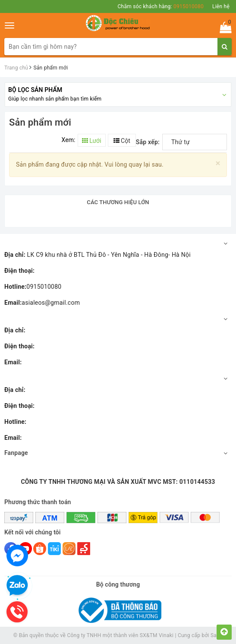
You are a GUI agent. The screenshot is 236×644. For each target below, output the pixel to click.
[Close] (218, 163)
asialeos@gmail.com (42, 303)
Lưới (92, 141)
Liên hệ (221, 6)
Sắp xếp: (148, 142)
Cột (122, 141)
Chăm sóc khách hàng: (161, 6)
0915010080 (33, 287)
